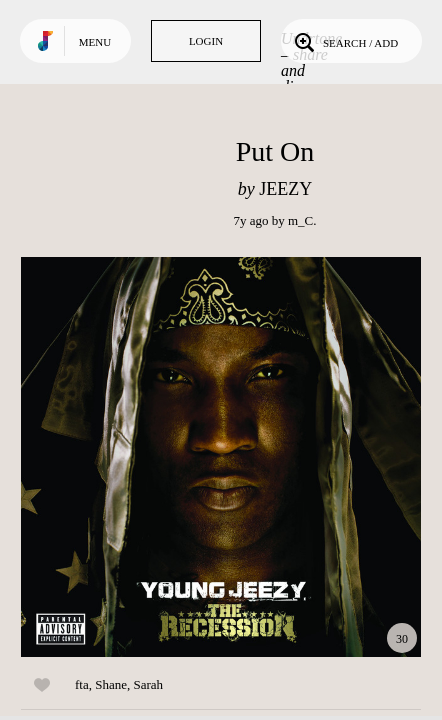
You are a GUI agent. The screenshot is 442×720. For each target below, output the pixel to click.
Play (221, 457)
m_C (300, 220)
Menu (95, 42)
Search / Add (344, 41)
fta (82, 684)
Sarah (149, 684)
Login (206, 41)
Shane (111, 684)
